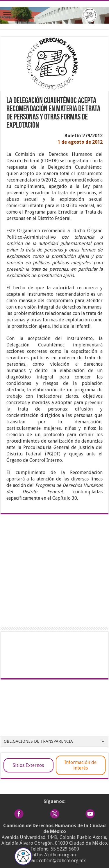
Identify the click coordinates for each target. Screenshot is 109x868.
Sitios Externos (28, 765)
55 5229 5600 (65, 849)
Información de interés (81, 765)
